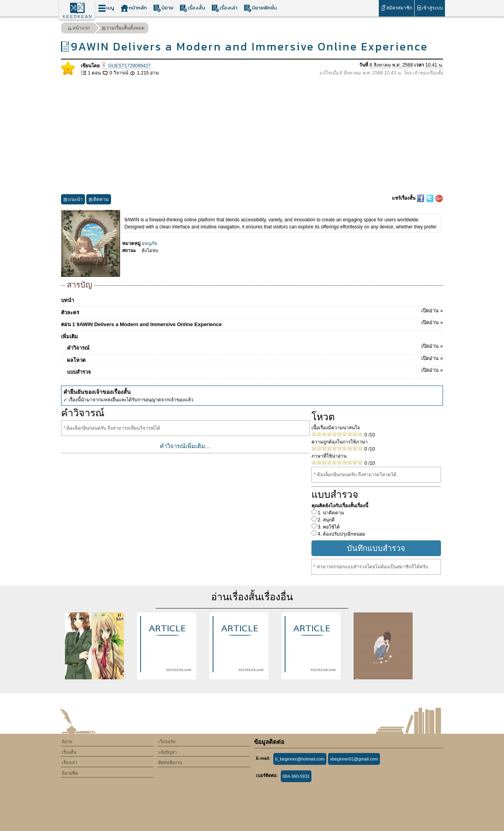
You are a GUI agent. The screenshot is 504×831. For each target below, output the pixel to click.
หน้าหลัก (134, 8)
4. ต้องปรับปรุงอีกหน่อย (341, 534)
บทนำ (68, 300)
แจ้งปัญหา (168, 752)
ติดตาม (99, 200)
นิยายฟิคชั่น (260, 8)
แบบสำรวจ (255, 371)
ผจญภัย (149, 243)
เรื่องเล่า (224, 8)
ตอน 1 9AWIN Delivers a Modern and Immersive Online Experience (252, 323)
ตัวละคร (252, 311)
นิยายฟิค (70, 773)
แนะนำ (73, 200)
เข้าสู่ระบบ (430, 8)
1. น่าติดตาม (331, 513)
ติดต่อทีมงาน (170, 762)
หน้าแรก (79, 29)
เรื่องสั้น (192, 8)
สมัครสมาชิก (396, 8)
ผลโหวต (255, 359)
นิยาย (163, 8)
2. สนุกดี (326, 520)
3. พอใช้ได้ (328, 527)
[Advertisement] (252, 135)
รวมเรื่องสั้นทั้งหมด (123, 29)
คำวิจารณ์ (255, 347)
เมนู (106, 8)
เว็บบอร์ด (167, 742)
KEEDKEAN (78, 17)
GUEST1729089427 (126, 66)
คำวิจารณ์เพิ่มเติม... (185, 446)
